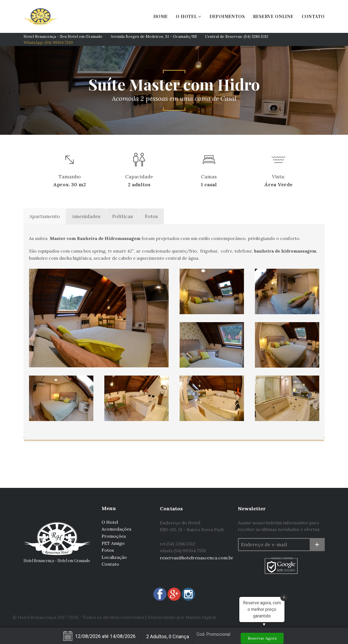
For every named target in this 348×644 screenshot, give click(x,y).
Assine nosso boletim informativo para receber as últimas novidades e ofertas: (279, 526)
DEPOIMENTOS (227, 16)
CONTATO (313, 16)
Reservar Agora (262, 638)
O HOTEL (186, 16)
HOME (161, 16)
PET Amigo (113, 543)
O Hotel (110, 522)
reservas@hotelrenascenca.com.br (197, 558)
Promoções (114, 536)
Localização (114, 557)
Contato (110, 564)
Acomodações (117, 529)
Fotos (108, 550)
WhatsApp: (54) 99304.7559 (48, 42)
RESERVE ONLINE (273, 16)
